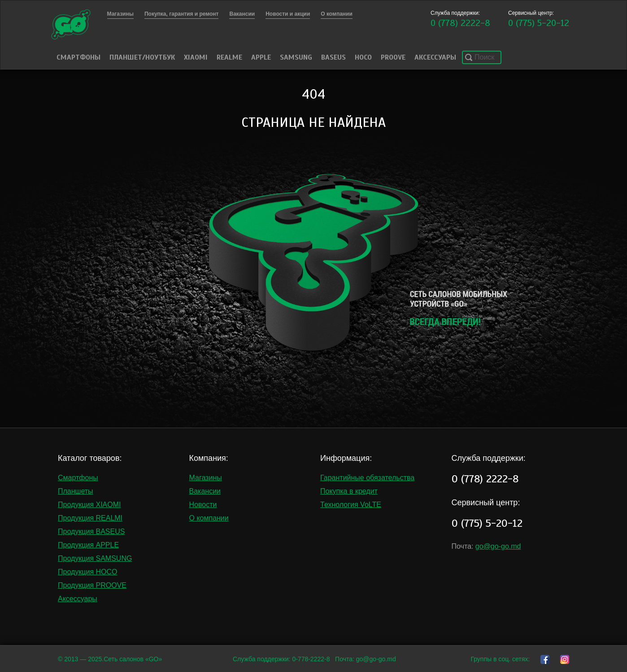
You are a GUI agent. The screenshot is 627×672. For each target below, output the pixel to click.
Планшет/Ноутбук (142, 57)
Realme (229, 57)
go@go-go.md (498, 546)
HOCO (363, 57)
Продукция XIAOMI (89, 505)
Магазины (206, 478)
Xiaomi (196, 57)
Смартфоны (78, 57)
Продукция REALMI (90, 518)
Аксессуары (435, 57)
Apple (261, 57)
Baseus (333, 57)
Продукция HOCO (88, 572)
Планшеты (76, 491)
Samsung (296, 57)
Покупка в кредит (349, 491)
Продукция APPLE (88, 545)
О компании (209, 518)
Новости (203, 505)
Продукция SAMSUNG (95, 558)
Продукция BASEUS (91, 531)
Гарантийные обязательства (367, 478)
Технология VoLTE (351, 505)
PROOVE (393, 57)
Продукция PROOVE (92, 585)
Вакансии (205, 491)
